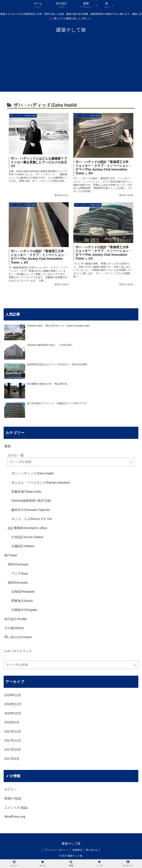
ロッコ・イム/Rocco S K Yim (32, 519)
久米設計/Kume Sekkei (27, 537)
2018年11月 (13, 704)
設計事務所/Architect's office (27, 528)
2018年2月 (12, 722)
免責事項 (77, 850)
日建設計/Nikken (23, 546)
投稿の (13, 798)
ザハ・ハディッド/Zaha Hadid (32, 473)
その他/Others (14, 628)
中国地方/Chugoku (24, 610)
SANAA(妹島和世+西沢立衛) (31, 501)
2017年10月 (13, 750)
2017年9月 (12, 759)
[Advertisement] (71, 66)
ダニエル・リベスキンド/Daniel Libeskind (41, 483)
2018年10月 (13, 713)
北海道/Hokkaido (23, 592)
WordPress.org (15, 817)
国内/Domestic (18, 583)
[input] (71, 665)
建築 (7, 446)
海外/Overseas (18, 564)
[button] (135, 665)
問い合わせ (92, 850)
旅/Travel (11, 555)
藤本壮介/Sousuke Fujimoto (31, 510)
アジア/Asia (20, 574)
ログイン (11, 789)
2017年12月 (13, 732)
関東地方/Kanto (22, 601)
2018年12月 (13, 695)
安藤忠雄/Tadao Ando (26, 492)
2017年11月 (13, 741)
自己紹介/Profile (16, 619)
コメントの (16, 808)
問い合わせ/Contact (18, 637)
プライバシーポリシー (56, 850)
